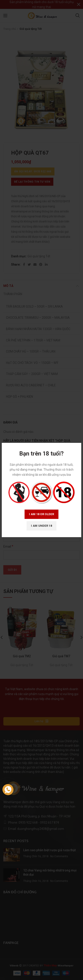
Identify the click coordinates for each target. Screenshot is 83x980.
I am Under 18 (41, 526)
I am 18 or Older (41, 514)
